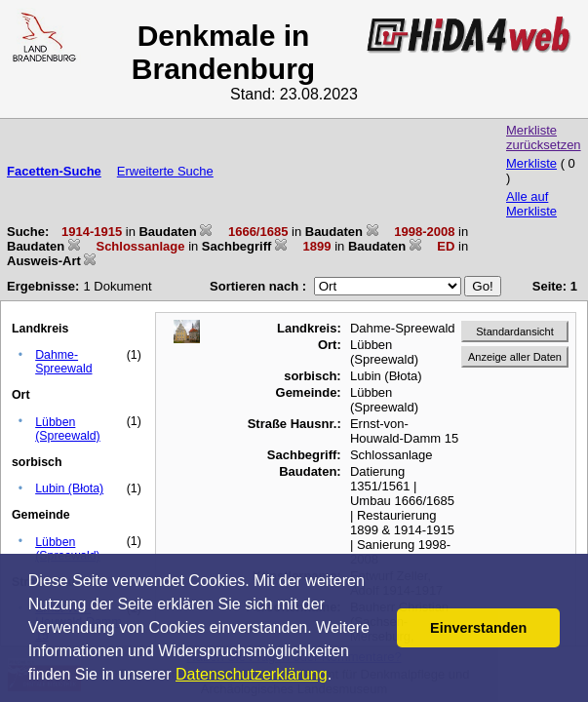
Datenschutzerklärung (252, 674)
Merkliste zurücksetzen (544, 137)
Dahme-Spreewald (63, 362)
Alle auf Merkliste (531, 204)
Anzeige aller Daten (515, 357)
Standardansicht (515, 331)
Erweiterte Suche (165, 171)
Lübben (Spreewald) (68, 429)
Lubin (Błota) (69, 488)
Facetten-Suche (54, 171)
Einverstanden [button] (478, 628)
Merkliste (531, 163)
